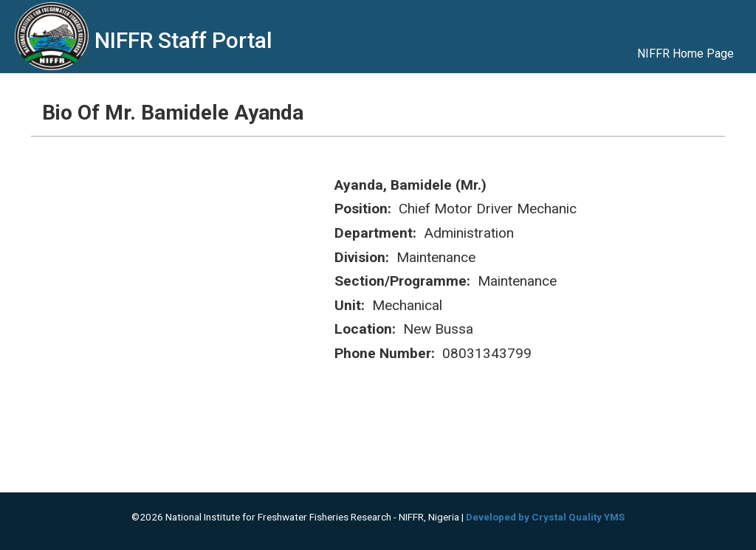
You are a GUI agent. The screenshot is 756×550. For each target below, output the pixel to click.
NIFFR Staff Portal (183, 40)
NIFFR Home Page (685, 54)
